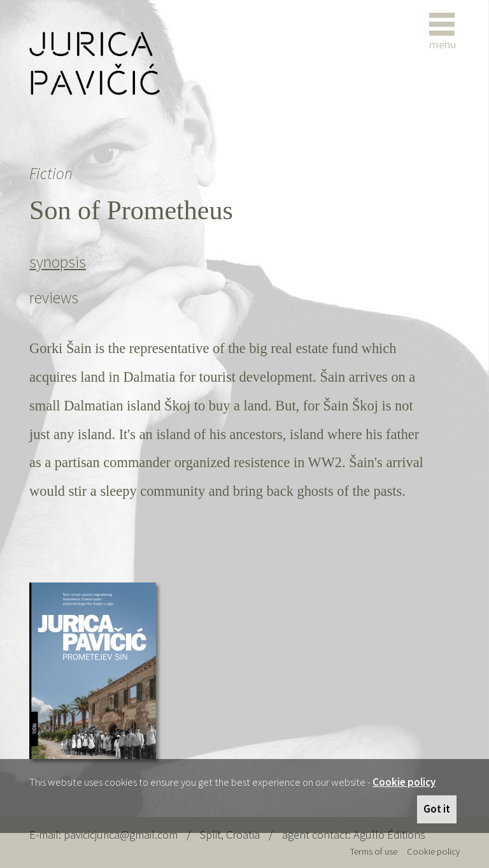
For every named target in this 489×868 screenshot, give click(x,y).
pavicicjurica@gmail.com (121, 835)
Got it (437, 809)
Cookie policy (404, 782)
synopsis (58, 262)
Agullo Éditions (389, 835)
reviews (54, 298)
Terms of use (374, 851)
